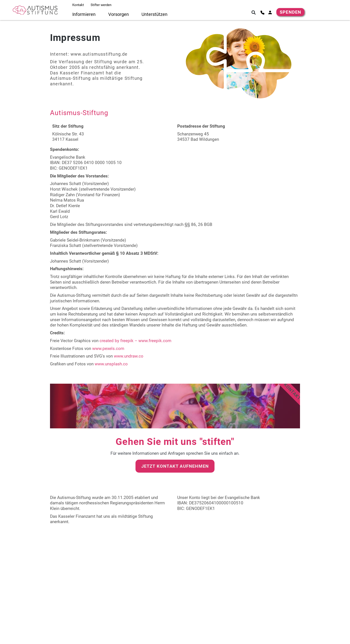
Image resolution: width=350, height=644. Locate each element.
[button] (254, 13)
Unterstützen (154, 14)
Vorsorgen (119, 14)
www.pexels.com (109, 348)
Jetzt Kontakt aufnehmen (175, 466)
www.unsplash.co (111, 364)
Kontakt (78, 5)
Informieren (84, 14)
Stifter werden (101, 5)
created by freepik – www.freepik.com (135, 341)
